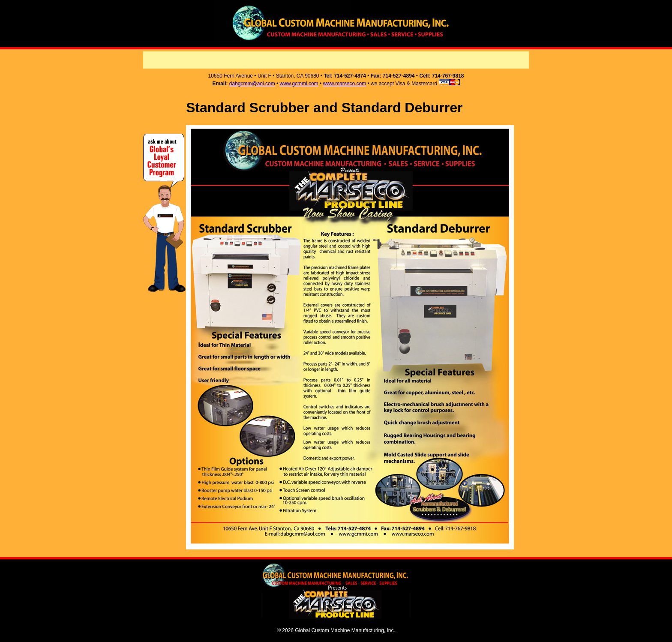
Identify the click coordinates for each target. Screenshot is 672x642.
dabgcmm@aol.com (252, 84)
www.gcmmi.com (299, 84)
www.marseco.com (344, 84)
